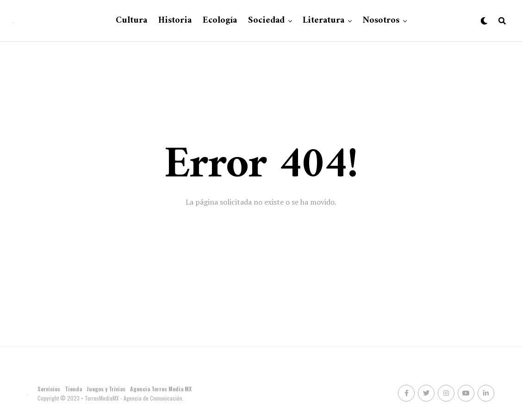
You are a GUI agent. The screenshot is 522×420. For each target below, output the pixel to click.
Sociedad (266, 21)
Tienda (73, 389)
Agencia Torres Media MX (161, 389)
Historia (175, 21)
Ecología (220, 21)
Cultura (131, 21)
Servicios (49, 389)
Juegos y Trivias (106, 389)
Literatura (323, 21)
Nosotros (381, 21)
